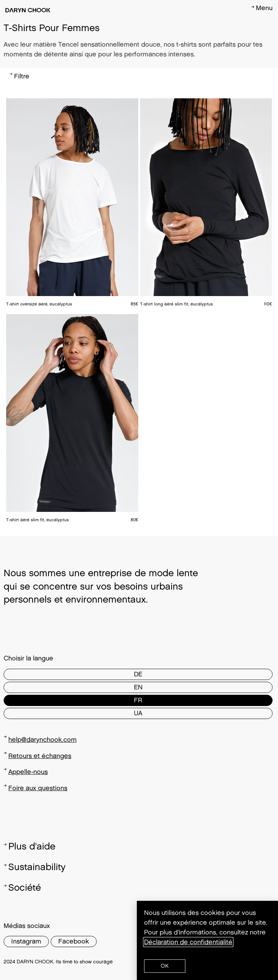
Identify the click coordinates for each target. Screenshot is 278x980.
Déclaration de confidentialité (188, 942)
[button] (165, 966)
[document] (139, 490)
